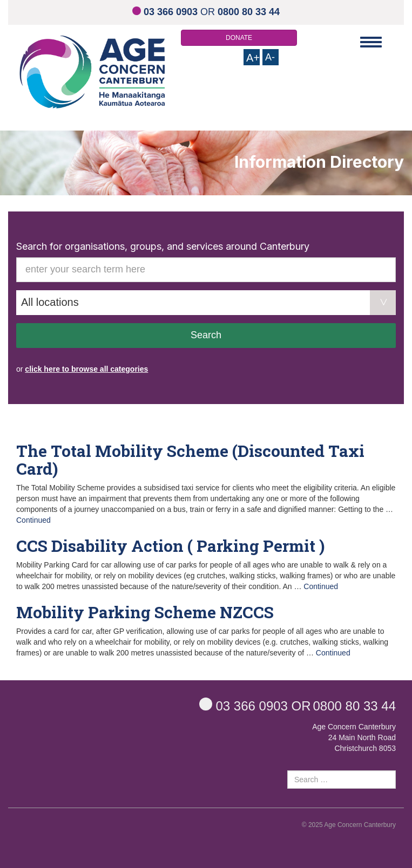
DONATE (239, 38)
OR (206, 12)
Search (206, 335)
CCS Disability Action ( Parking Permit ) (170, 546)
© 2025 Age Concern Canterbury (349, 825)
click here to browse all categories (86, 369)
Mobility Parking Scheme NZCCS (145, 612)
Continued (33, 520)
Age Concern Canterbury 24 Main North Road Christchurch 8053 (354, 737)
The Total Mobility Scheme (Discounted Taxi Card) (190, 460)
